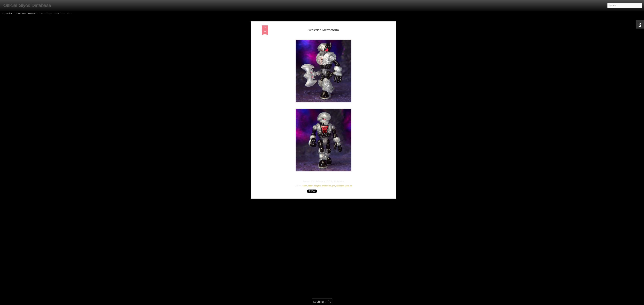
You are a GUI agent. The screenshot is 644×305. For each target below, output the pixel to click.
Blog (63, 13)
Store (69, 13)
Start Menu (21, 13)
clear (310, 163)
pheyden (317, 163)
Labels (56, 13)
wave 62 (348, 163)
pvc (334, 163)
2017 (305, 163)
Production (33, 13)
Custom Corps (46, 13)
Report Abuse (346, 303)
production (326, 163)
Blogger (336, 303)
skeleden (340, 163)
